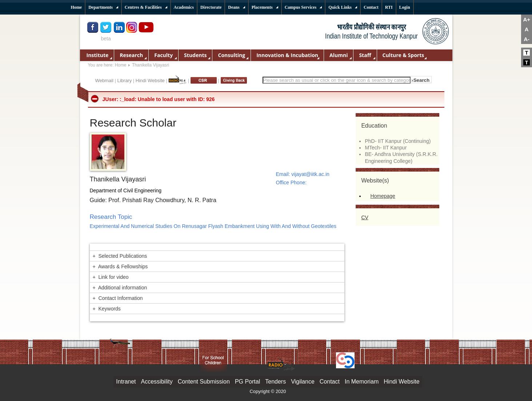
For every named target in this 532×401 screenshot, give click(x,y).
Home (121, 65)
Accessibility (157, 382)
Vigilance (303, 382)
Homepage (383, 196)
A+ (527, 19)
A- (527, 39)
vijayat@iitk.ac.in (310, 174)
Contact (330, 382)
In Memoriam (362, 382)
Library (124, 81)
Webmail (104, 81)
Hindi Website (150, 81)
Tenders (275, 382)
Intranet (126, 382)
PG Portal (247, 382)
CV (365, 217)
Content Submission (204, 382)
